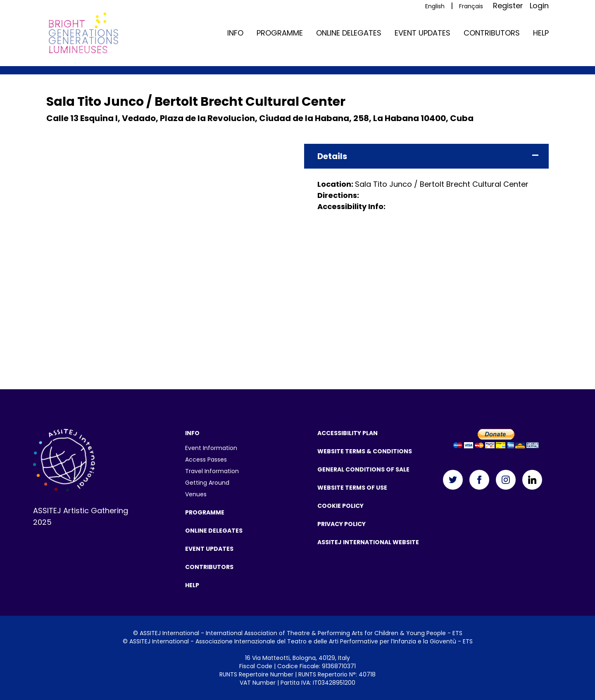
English (435, 6)
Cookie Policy (340, 506)
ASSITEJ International (169, 633)
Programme (280, 33)
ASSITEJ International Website (368, 542)
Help (541, 33)
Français (471, 6)
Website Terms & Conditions (365, 451)
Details (332, 156)
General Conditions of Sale (363, 469)
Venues (196, 494)
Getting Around (207, 483)
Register (508, 6)
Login (539, 6)
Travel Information (212, 471)
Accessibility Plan (347, 433)
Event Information (211, 448)
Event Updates (422, 33)
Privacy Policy (342, 524)
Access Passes (206, 460)
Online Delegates (349, 33)
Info (235, 33)
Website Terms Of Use (352, 488)
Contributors (492, 33)
